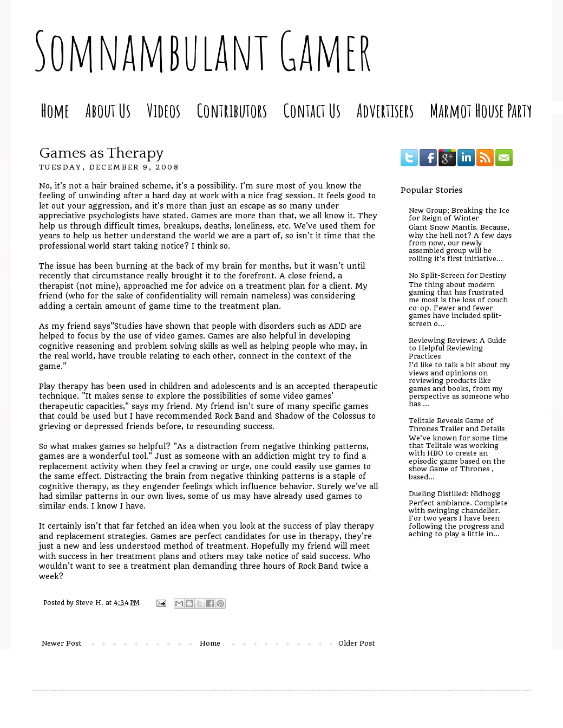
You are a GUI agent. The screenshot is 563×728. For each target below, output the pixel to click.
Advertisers (385, 110)
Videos (163, 110)
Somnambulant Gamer (202, 50)
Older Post (357, 643)
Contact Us (312, 110)
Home (55, 110)
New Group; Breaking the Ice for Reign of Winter (459, 214)
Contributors (232, 110)
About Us (108, 110)
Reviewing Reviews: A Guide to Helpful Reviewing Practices (457, 348)
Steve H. (91, 603)
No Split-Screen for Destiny (457, 275)
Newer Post (62, 643)
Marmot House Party (481, 110)
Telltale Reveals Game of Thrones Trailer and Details (457, 424)
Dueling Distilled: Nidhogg (454, 494)
